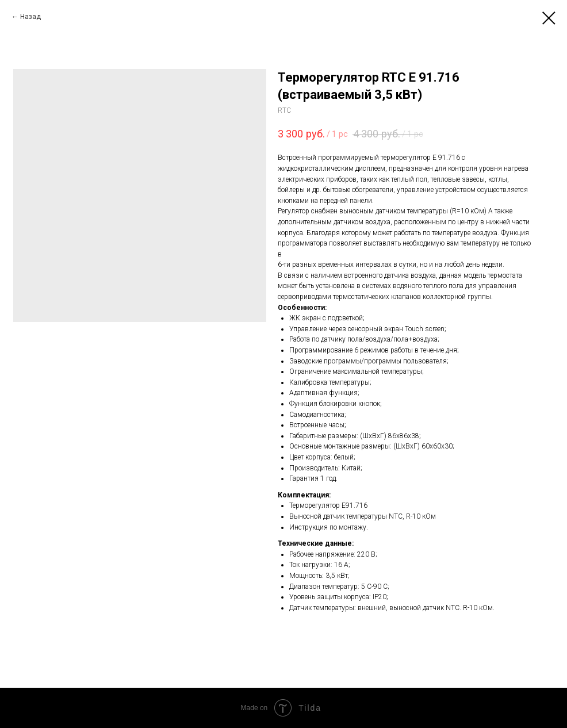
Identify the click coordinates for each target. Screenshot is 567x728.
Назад (30, 17)
